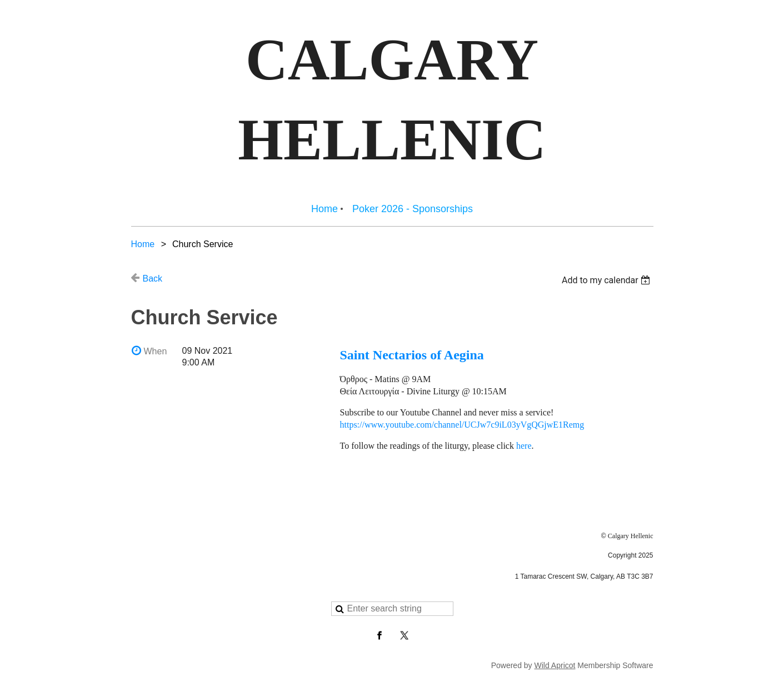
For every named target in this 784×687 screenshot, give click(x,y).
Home (143, 244)
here (524, 446)
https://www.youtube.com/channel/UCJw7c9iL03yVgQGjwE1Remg (462, 425)
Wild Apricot (555, 665)
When (156, 351)
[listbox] (608, 280)
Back (153, 279)
